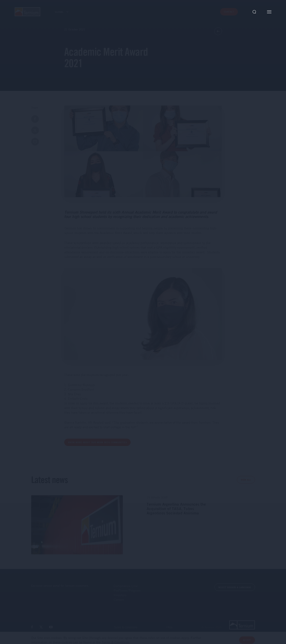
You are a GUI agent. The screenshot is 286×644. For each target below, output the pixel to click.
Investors (120, 595)
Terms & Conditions (125, 627)
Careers (119, 599)
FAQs (169, 627)
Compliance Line (126, 586)
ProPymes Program (127, 590)
